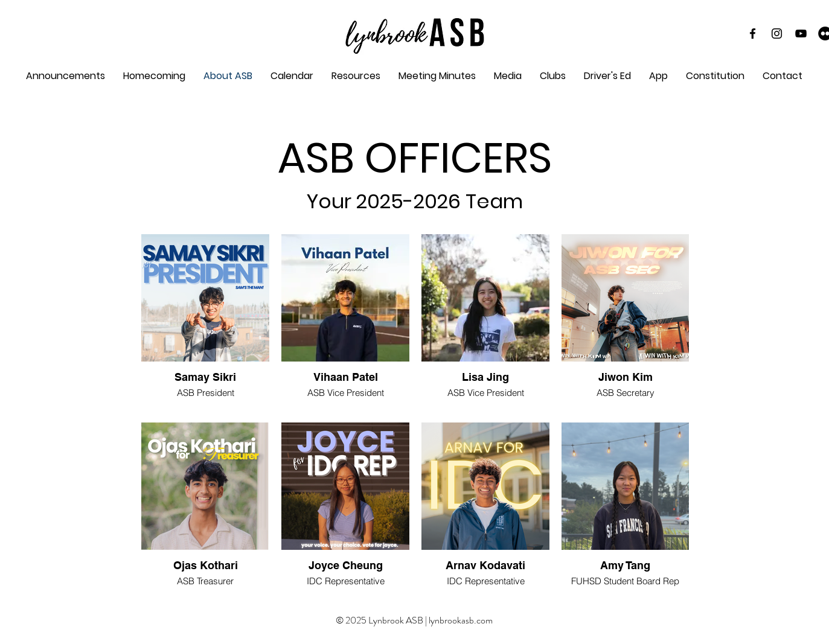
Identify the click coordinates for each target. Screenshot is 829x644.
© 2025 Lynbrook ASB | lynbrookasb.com (414, 620)
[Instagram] (777, 33)
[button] (437, 76)
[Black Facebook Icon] (753, 33)
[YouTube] (801, 33)
